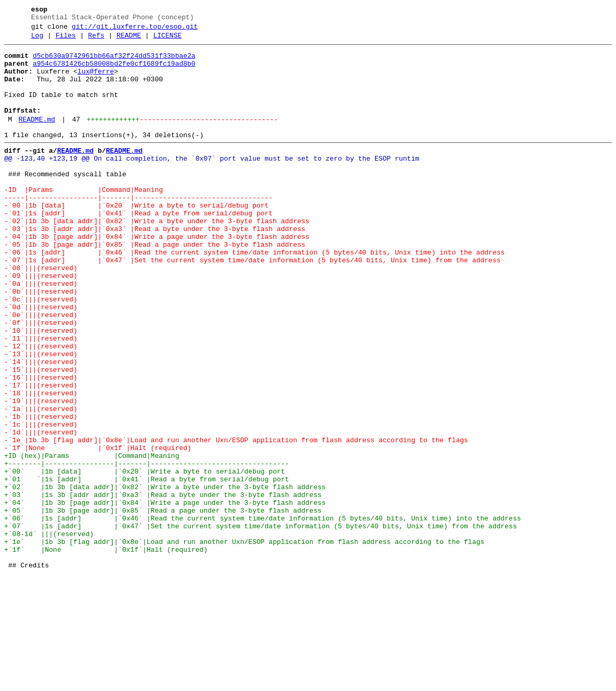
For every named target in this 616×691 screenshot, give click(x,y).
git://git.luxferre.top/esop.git (135, 30)
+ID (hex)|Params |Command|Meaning (92, 539)
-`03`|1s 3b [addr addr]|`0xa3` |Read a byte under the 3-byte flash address (155, 266)
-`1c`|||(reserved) (41, 501)
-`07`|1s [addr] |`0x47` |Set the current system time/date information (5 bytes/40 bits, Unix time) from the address (252, 304)
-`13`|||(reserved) (41, 417)
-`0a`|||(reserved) (41, 332)
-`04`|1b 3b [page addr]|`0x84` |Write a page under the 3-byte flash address (157, 276)
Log (37, 40)
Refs (96, 40)
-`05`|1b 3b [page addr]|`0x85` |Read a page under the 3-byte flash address (155, 285)
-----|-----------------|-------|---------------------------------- (138, 229)
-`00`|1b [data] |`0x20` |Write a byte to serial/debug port (136, 238)
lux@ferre (95, 81)
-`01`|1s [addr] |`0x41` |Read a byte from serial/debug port (138, 248)
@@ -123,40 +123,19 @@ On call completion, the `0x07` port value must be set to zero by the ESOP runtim (212, 182)
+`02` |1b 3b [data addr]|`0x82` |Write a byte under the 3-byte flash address (165, 576)
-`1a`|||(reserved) (41, 482)
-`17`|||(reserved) (41, 454)
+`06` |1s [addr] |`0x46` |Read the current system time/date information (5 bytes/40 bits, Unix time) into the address (263, 614)
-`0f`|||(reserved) (41, 379)
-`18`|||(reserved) (41, 464)
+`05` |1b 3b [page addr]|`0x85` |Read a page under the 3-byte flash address (163, 604)
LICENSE (168, 40)
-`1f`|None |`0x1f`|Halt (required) (98, 529)
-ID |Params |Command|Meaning (83, 220)
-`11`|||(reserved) (41, 398)
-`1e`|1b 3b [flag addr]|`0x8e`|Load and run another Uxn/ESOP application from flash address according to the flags (236, 520)
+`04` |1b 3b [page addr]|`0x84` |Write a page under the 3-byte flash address (165, 595)
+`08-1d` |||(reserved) (49, 633)
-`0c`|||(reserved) (41, 351)
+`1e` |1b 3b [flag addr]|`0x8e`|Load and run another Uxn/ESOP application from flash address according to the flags (244, 642)
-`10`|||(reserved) (41, 389)
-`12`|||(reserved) (41, 407)
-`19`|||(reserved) (41, 473)
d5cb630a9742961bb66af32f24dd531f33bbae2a (114, 62)
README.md (37, 138)
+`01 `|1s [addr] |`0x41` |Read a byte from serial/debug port (147, 567)
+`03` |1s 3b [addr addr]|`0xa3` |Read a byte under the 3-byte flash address (163, 586)
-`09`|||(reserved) (41, 323)
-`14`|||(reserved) (41, 426)
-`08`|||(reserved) (41, 313)
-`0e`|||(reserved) (41, 370)
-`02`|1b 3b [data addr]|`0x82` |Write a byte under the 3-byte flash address (157, 257)
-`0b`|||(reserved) (41, 342)
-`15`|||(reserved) (41, 435)
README (129, 40)
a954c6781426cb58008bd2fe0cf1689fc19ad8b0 (114, 71)
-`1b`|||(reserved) (41, 492)
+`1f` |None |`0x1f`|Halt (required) (106, 651)
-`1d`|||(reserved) (41, 511)
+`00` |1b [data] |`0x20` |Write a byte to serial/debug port (144, 557)
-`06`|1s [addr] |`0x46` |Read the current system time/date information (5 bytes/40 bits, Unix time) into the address (254, 295)
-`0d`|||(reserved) (41, 360)
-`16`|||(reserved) (41, 445)
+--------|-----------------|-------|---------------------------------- (147, 548)
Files (65, 40)
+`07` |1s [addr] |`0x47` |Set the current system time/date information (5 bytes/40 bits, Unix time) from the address (261, 623)
